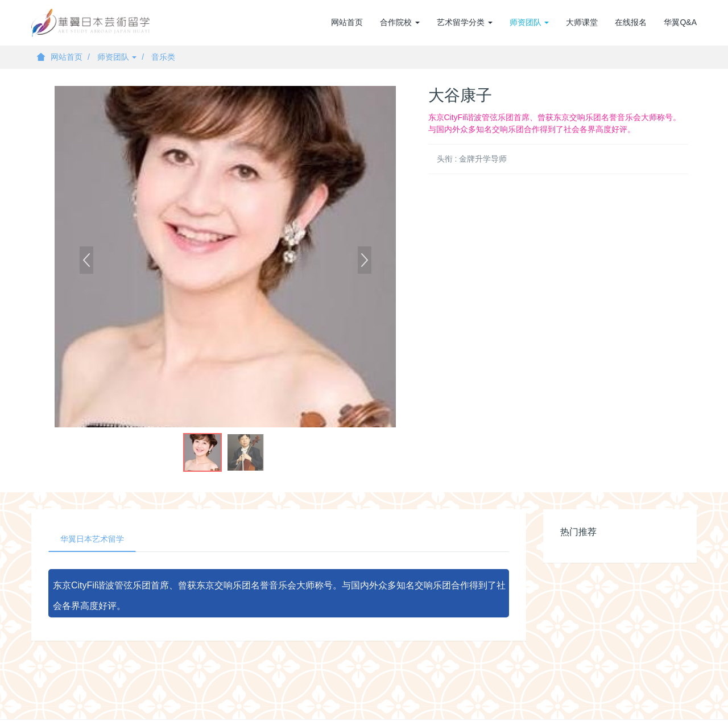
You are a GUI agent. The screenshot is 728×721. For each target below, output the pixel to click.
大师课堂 (582, 22)
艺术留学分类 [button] (465, 22)
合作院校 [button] (400, 22)
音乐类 (163, 57)
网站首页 (347, 22)
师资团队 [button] (530, 22)
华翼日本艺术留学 (92, 539)
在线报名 (631, 22)
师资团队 (117, 57)
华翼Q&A (680, 22)
